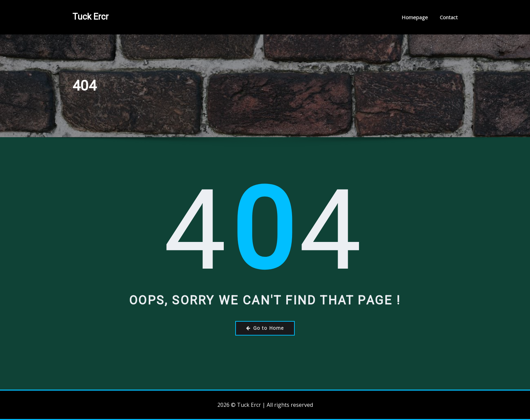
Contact (449, 17)
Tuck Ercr (90, 17)
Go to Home (265, 328)
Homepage (415, 17)
